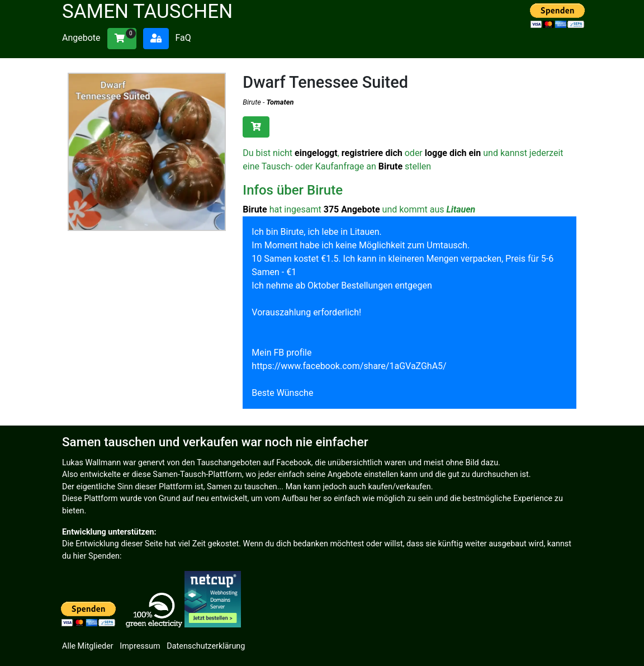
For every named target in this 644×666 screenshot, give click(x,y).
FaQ (183, 38)
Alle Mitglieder (88, 646)
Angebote (81, 38)
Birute (252, 102)
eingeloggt (316, 153)
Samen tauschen (147, 11)
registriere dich (372, 153)
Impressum (140, 646)
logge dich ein (453, 153)
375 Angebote (352, 209)
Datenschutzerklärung (206, 646)
